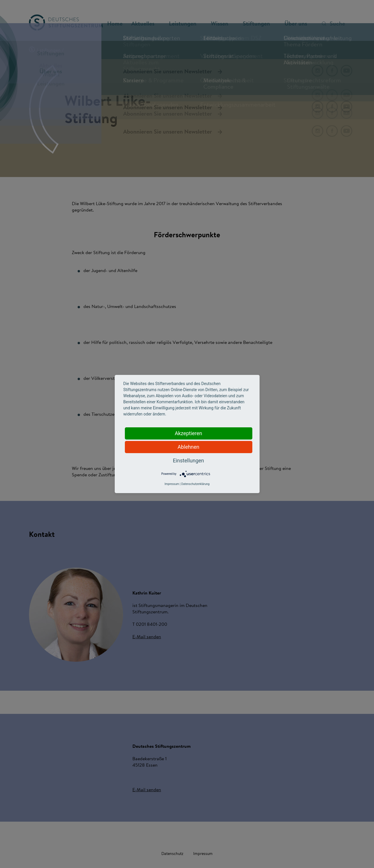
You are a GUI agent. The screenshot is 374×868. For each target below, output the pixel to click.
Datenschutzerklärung (195, 484)
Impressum (172, 484)
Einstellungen (188, 461)
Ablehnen (188, 447)
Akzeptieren (188, 433)
